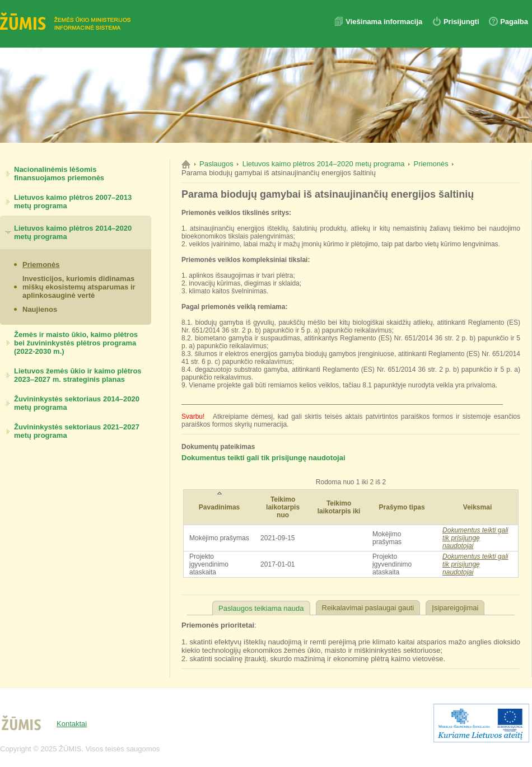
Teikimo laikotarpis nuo (283, 507)
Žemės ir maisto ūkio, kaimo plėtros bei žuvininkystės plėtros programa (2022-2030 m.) (76, 343)
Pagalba (514, 22)
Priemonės (41, 265)
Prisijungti (461, 22)
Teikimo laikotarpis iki (339, 507)
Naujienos (40, 309)
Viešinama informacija (385, 22)
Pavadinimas (219, 507)
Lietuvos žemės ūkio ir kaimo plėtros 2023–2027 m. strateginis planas (78, 375)
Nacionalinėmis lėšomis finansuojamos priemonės (59, 174)
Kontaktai (72, 724)
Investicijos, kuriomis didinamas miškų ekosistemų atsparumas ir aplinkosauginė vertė (79, 287)
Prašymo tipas (402, 507)
